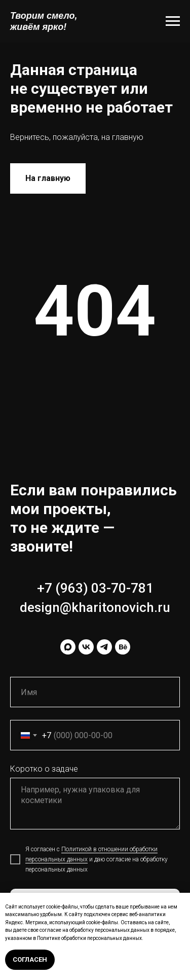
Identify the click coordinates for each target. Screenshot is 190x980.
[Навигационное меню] (173, 21)
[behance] (123, 647)
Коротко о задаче (44, 769)
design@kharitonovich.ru (95, 607)
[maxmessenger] (68, 647)
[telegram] (104, 647)
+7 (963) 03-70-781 (95, 588)
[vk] (86, 647)
